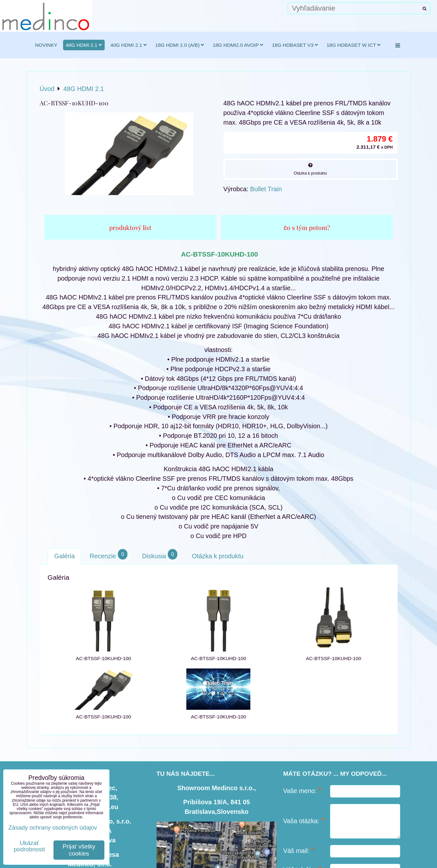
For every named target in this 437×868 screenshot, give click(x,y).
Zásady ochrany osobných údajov (53, 827)
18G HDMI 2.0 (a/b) (180, 45)
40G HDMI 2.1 (129, 45)
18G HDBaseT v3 (295, 45)
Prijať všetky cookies (79, 850)
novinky (46, 45)
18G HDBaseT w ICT (354, 45)
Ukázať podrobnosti (29, 846)
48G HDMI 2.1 (84, 45)
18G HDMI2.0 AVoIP (238, 45)
